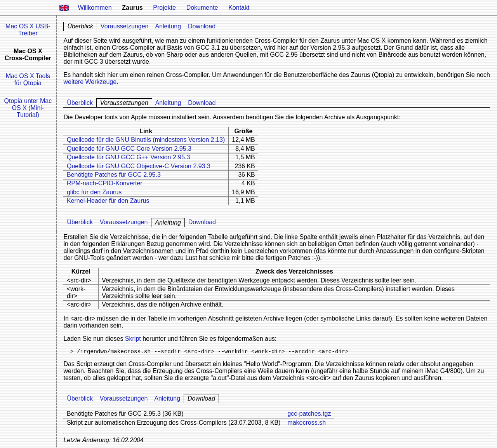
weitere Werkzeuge (90, 82)
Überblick (80, 103)
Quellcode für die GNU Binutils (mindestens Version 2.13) (146, 140)
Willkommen (95, 8)
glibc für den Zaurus (94, 192)
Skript (133, 339)
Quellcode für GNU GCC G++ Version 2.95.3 (128, 157)
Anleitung (168, 26)
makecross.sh (307, 423)
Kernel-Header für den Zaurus (108, 201)
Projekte (164, 8)
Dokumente (202, 8)
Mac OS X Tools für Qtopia (28, 79)
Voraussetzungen (125, 26)
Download (202, 26)
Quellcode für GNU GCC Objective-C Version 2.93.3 (139, 166)
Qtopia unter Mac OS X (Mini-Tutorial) (28, 108)
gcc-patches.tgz (309, 414)
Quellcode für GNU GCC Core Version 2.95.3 (129, 149)
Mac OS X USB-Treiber (28, 30)
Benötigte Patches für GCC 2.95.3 (114, 175)
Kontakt (239, 8)
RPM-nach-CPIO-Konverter (105, 183)
